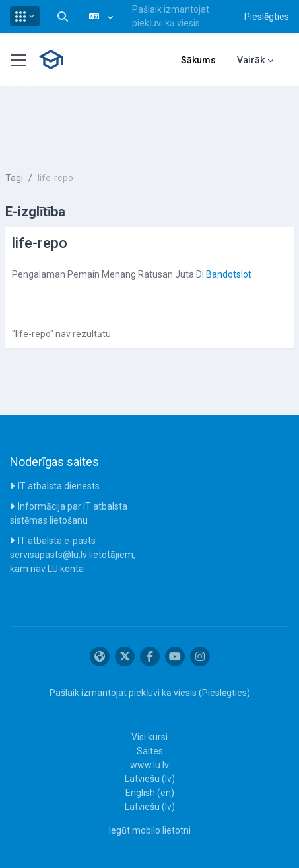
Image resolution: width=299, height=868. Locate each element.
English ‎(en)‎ (150, 793)
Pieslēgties (267, 17)
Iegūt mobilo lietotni (150, 830)
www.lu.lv (149, 765)
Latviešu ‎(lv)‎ (150, 779)
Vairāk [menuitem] (251, 60)
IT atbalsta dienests (59, 486)
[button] (25, 16)
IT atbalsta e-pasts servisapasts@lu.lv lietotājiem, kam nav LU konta (73, 555)
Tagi (14, 178)
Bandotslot (229, 274)
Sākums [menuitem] (198, 60)
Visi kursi (149, 737)
